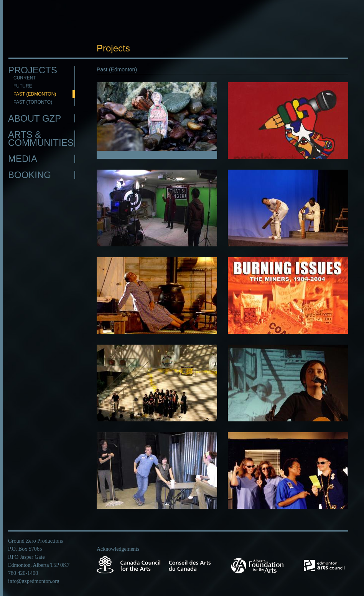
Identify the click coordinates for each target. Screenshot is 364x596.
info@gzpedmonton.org (34, 581)
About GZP (35, 118)
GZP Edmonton (42, 29)
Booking (30, 175)
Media (23, 159)
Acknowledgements (118, 549)
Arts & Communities (41, 139)
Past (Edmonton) (35, 94)
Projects (33, 70)
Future (23, 86)
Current (25, 78)
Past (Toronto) (33, 102)
